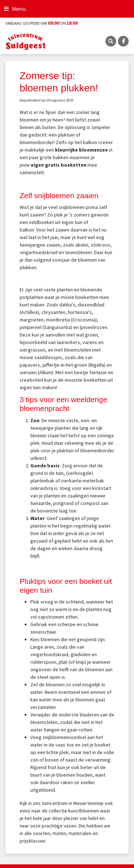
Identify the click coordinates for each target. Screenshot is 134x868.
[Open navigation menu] (16, 9)
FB (123, 41)
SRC (111, 41)
